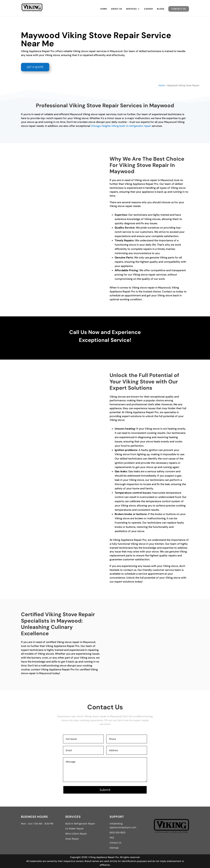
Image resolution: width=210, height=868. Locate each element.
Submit (105, 790)
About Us (117, 9)
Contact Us (179, 9)
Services (131, 9)
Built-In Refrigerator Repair (80, 824)
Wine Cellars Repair (76, 834)
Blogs (161, 9)
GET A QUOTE (35, 67)
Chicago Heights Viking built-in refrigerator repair (121, 126)
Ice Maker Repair (75, 828)
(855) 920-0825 (118, 832)
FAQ (112, 838)
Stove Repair (72, 839)
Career (148, 9)
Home (104, 9)
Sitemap (114, 848)
